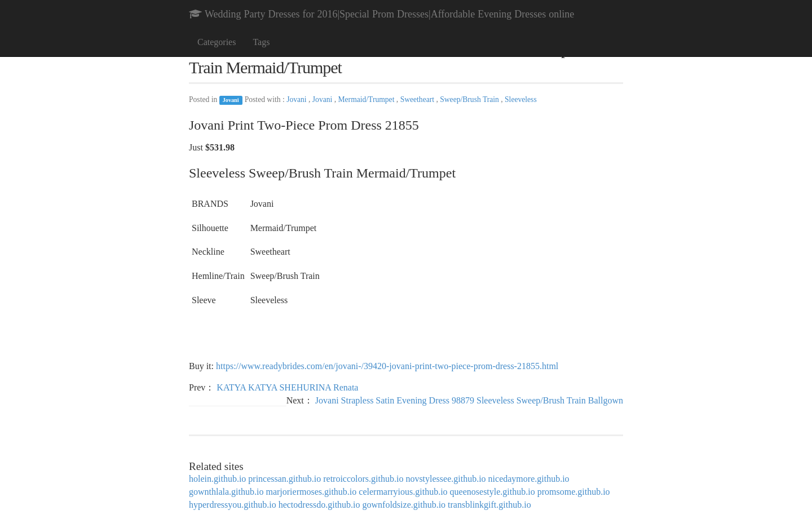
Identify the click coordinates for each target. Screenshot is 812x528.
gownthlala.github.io (226, 492)
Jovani (231, 100)
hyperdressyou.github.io (233, 505)
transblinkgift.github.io (489, 505)
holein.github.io (217, 479)
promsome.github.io (574, 492)
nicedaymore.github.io (529, 479)
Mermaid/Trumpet (367, 99)
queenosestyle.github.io (493, 492)
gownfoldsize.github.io (404, 505)
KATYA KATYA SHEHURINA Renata (287, 387)
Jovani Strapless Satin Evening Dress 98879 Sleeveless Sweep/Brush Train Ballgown (469, 400)
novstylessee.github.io (445, 479)
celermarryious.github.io (403, 492)
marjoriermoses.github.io (311, 492)
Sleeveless (521, 99)
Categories (217, 42)
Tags (261, 42)
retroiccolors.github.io (363, 479)
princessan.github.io (284, 479)
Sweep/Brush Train (470, 99)
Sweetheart (418, 99)
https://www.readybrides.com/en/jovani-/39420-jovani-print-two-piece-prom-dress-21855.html (387, 366)
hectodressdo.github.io (319, 505)
